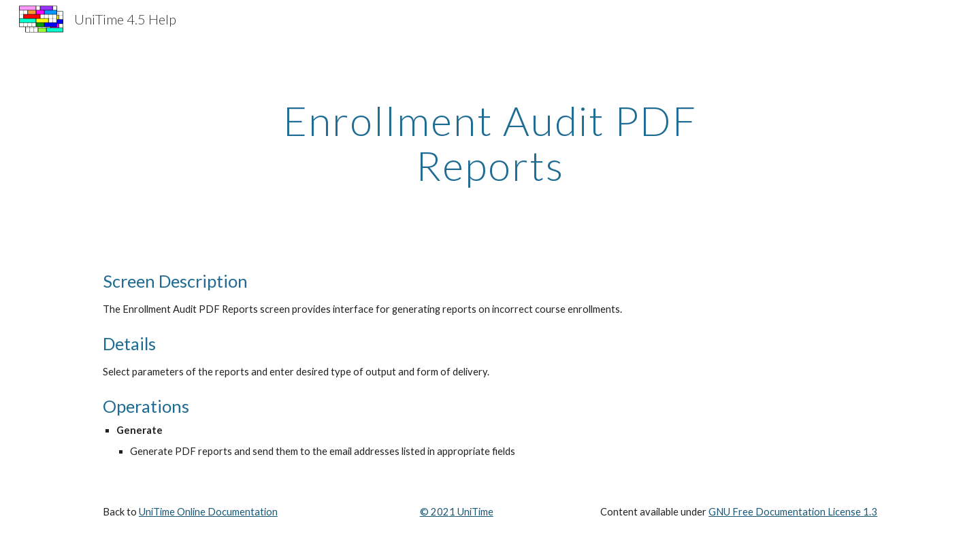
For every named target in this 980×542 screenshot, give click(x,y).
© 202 (435, 512)
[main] (490, 143)
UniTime (474, 512)
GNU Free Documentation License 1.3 (793, 512)
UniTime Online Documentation (208, 512)
